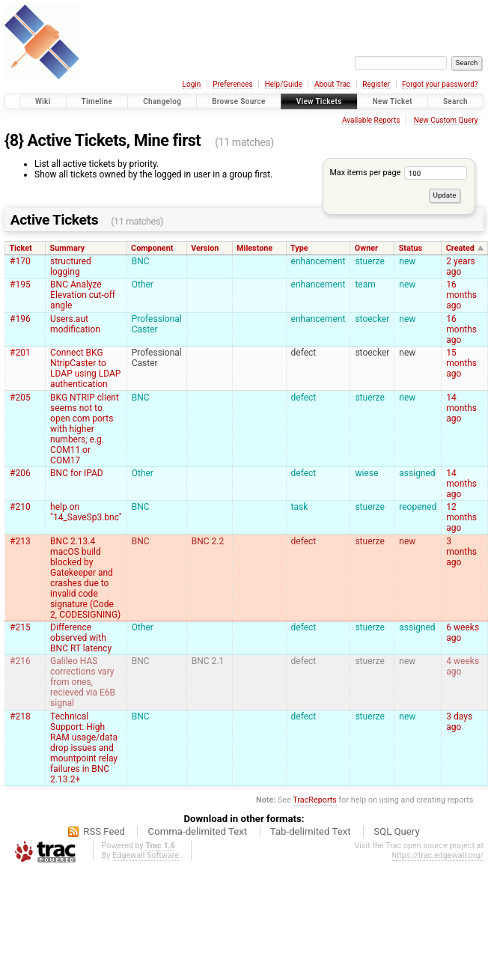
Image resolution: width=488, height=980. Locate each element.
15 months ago (461, 363)
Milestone (254, 248)
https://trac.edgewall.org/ (438, 855)
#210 (20, 507)
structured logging (71, 267)
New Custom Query (446, 120)
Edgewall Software (146, 855)
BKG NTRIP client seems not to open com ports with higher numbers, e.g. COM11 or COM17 (85, 429)
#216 (20, 661)
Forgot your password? (440, 84)
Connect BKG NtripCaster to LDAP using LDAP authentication (85, 368)
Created (460, 248)
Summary (68, 248)
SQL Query (396, 831)
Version (205, 248)
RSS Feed (104, 831)
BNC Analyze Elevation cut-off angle (83, 295)
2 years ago (460, 267)
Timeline (97, 101)
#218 (20, 716)
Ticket (20, 248)
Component (152, 248)
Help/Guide (284, 84)
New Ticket (393, 101)
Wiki (43, 101)
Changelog (162, 101)
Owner (366, 248)
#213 (20, 541)
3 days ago (459, 722)
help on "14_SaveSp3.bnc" (86, 512)
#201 (20, 353)
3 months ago (461, 552)
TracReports (315, 800)
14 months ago (461, 408)
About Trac (332, 84)
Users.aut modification (75, 324)
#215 (20, 627)
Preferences (232, 84)
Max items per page (398, 173)
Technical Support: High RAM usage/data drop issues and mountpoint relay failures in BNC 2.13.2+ (84, 748)
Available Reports (371, 120)
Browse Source (239, 101)
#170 (20, 261)
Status (411, 248)
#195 (20, 284)
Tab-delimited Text (311, 831)
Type (299, 248)
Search (455, 101)
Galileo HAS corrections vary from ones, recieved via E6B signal (83, 682)
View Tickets (319, 101)
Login (192, 84)
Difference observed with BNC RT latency (81, 638)
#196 (20, 319)
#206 (20, 473)
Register (376, 84)
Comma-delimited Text (198, 831)
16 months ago (461, 295)
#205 (20, 398)
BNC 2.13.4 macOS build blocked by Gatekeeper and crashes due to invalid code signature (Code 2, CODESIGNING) (85, 578)
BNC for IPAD (77, 473)
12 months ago (461, 517)
